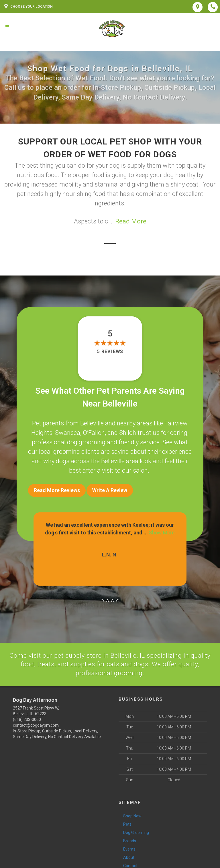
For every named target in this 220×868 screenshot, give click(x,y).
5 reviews (110, 352)
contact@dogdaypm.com (36, 724)
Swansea (68, 433)
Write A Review (110, 490)
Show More (162, 531)
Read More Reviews (57, 490)
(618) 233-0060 (27, 719)
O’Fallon (94, 433)
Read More (131, 221)
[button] (102, 600)
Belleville (92, 423)
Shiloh (128, 433)
